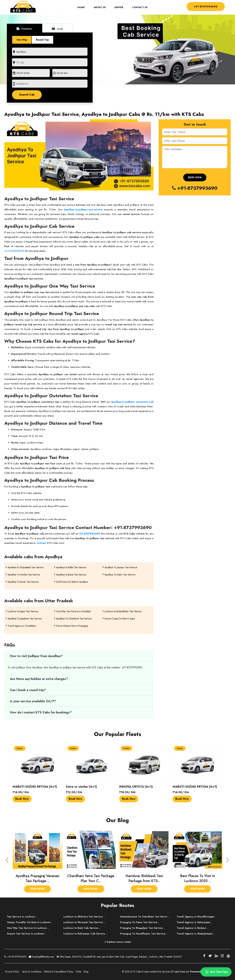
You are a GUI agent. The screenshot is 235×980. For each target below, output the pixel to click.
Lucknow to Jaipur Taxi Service (23, 611)
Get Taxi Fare (216, 972)
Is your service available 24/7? (33, 701)
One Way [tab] (22, 40)
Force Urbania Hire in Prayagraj (72, 626)
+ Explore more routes (118, 942)
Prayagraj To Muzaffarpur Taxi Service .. (144, 934)
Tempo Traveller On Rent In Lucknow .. (30, 922)
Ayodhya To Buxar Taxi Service (23, 582)
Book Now (22, 799)
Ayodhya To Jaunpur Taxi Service (121, 567)
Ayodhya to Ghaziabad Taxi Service (26, 567)
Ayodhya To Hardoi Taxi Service (24, 575)
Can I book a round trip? (28, 690)
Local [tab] (57, 28)
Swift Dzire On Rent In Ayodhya (72, 582)
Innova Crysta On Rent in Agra (120, 619)
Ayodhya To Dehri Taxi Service (120, 575)
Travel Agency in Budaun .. (192, 928)
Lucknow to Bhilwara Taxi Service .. (84, 917)
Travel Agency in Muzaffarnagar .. (197, 917)
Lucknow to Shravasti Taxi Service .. (84, 922)
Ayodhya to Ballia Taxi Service (71, 567)
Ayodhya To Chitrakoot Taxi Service (74, 619)
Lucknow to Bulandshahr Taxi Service (123, 611)
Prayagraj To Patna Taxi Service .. (140, 922)
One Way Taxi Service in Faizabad (73, 611)
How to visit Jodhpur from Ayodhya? (36, 656)
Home (83, 7)
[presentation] (7, 859)
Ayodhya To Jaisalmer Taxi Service (25, 619)
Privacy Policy (12, 972)
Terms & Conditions (31, 972)
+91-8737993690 (205, 6)
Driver (119, 7)
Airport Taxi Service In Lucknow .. (27, 934)
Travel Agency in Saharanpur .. (195, 922)
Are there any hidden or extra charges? (39, 679)
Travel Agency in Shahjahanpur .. (196, 934)
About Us (99, 7)
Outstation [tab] (24, 28)
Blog (86, 972)
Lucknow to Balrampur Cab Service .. (85, 934)
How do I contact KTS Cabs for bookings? (41, 712)
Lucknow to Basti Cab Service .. (82, 928)
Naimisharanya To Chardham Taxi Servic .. (145, 917)
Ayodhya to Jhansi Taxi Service (71, 575)
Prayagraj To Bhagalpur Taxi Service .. (143, 928)
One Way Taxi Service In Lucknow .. (28, 928)
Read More (37, 889)
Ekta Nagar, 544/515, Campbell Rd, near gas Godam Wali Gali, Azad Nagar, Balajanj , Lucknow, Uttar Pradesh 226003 (119, 957)
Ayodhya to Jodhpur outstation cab (132, 402)
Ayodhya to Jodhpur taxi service (83, 210)
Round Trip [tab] (42, 40)
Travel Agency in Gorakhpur (22, 626)
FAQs (78, 972)
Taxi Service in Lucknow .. (22, 917)
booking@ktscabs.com (41, 956)
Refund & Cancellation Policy (58, 972)
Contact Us (140, 7)
